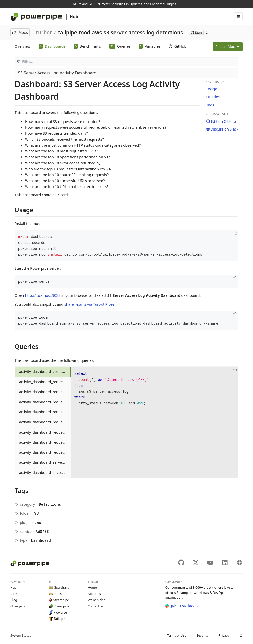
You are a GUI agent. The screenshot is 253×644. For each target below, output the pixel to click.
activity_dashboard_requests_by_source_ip (45, 442)
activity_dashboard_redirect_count (45, 382)
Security (202, 636)
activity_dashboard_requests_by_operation (45, 422)
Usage (212, 89)
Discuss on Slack (222, 129)
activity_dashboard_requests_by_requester (45, 432)
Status (21, 636)
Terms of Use (176, 636)
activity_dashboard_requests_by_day (45, 402)
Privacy (224, 636)
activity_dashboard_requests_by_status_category (45, 452)
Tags (210, 105)
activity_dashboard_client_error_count (45, 372)
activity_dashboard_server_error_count (45, 462)
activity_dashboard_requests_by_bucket (45, 392)
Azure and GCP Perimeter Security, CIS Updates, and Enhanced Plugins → (126, 4)
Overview (23, 46)
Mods (20, 32)
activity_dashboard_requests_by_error (45, 412)
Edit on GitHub (221, 121)
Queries (213, 97)
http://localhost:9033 (43, 295)
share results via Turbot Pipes (89, 304)
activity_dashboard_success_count (45, 472)
